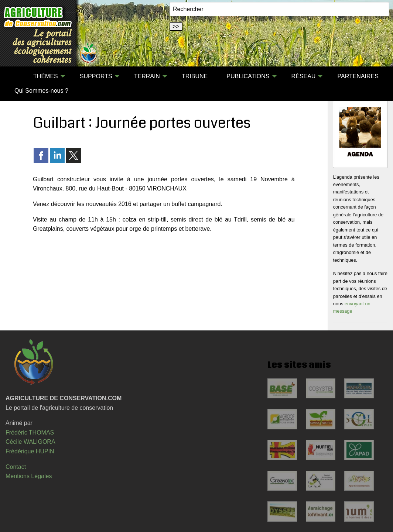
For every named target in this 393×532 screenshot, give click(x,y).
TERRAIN (147, 76)
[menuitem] (14, 76)
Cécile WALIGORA (30, 442)
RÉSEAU (304, 76)
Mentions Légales (29, 476)
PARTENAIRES (358, 76)
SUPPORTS (96, 76)
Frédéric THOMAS (30, 433)
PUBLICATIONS (248, 76)
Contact (16, 467)
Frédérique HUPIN (30, 451)
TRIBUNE (195, 76)
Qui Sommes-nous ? (41, 91)
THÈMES (46, 76)
